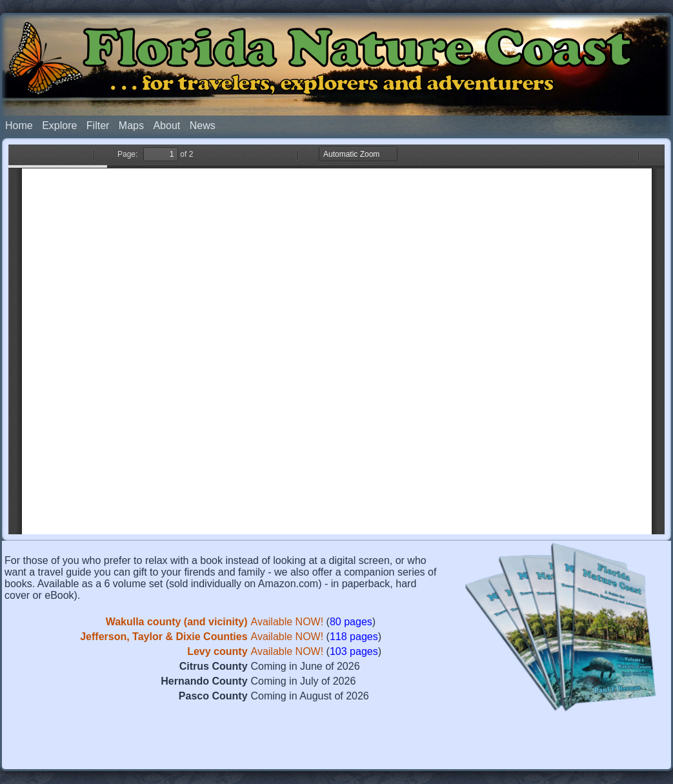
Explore (59, 126)
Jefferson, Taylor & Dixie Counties (164, 637)
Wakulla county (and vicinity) (177, 622)
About (166, 126)
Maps (131, 126)
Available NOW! (287, 622)
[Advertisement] (337, 742)
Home (19, 126)
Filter (98, 126)
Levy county (217, 651)
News (203, 126)
